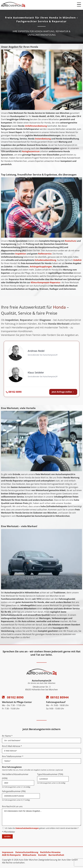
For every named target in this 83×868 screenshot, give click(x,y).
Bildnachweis (29, 855)
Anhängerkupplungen (41, 267)
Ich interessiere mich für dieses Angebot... (41, 817)
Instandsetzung (43, 139)
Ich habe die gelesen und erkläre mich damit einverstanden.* (42, 828)
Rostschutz (71, 241)
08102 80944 (57, 697)
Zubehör (78, 260)
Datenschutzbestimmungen (27, 828)
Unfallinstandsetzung (36, 126)
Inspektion (21, 254)
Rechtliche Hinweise (50, 852)
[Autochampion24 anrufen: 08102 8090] (14, 392)
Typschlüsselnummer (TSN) (50, 774)
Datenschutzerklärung (27, 852)
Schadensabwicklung (46, 260)
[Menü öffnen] (79, 5)
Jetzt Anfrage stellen (63, 392)
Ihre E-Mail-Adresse (12, 746)
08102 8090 (13, 697)
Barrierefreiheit (56, 855)
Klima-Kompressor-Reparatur (46, 282)
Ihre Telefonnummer (13, 756)
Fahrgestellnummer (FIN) (14, 791)
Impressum (8, 852)
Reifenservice (45, 254)
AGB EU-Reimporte (11, 855)
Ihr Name (7, 736)
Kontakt (42, 855)
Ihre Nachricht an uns (12, 806)
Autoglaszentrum (31, 151)
